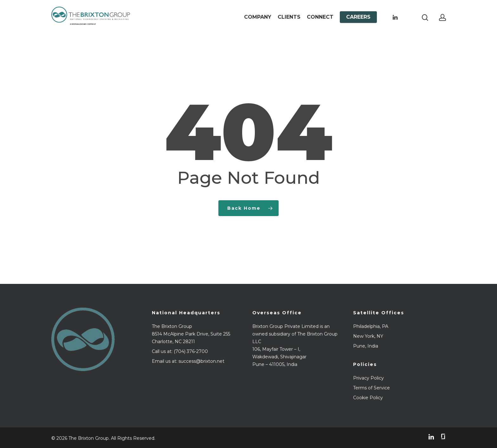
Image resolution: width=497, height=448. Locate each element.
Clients (289, 20)
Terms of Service (371, 388)
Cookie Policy (368, 398)
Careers (358, 20)
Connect (320, 20)
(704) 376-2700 (191, 351)
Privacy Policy (368, 378)
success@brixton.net (201, 361)
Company (258, 20)
